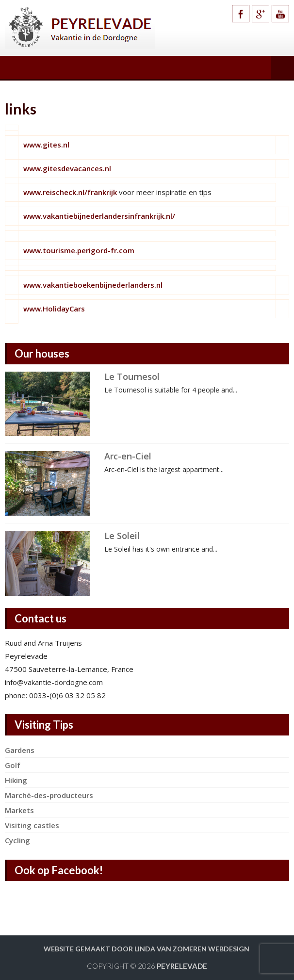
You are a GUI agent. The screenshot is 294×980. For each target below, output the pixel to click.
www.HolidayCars (54, 309)
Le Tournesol (132, 376)
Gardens (20, 750)
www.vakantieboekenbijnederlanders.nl (93, 285)
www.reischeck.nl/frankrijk (70, 192)
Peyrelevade (182, 966)
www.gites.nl (46, 145)
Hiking (16, 780)
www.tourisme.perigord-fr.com (79, 250)
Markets (19, 810)
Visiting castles (32, 825)
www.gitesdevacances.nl (67, 168)
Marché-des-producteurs (49, 795)
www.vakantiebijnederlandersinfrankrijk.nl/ (99, 216)
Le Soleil (122, 536)
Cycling (17, 840)
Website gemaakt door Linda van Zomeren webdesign (147, 949)
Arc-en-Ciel (128, 456)
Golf (13, 765)
